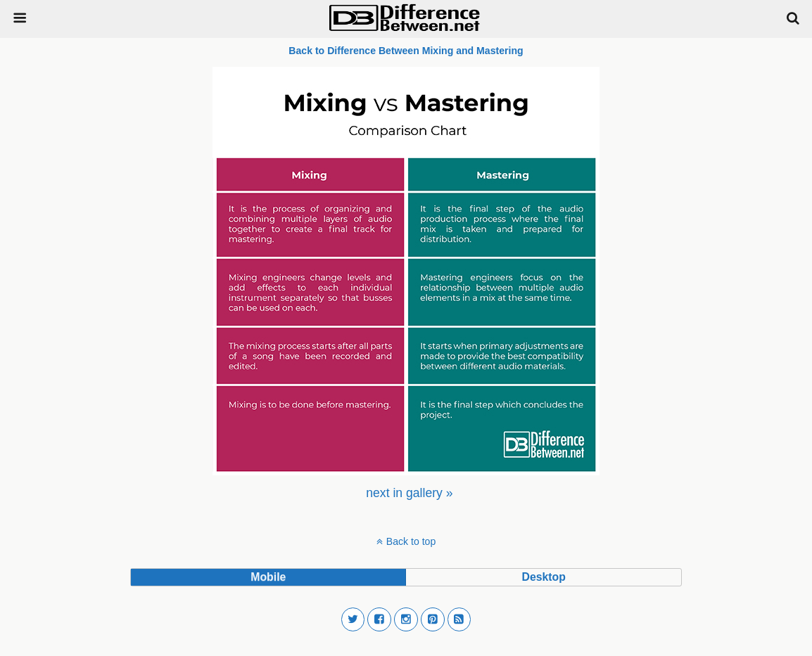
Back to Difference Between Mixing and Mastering (406, 51)
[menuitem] (409, 493)
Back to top (411, 541)
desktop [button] (543, 577)
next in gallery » (409, 493)
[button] (353, 619)
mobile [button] (268, 577)
